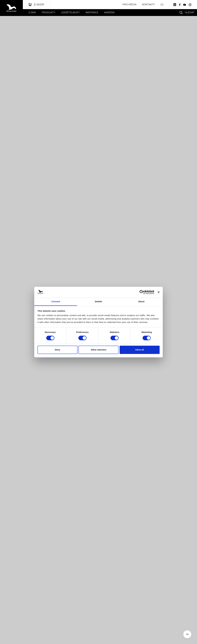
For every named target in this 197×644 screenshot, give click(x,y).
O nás (32, 12)
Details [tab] (98, 302)
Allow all (140, 350)
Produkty (48, 12)
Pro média (129, 4)
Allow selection (98, 350)
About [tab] (141, 302)
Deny (57, 350)
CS (162, 5)
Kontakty (148, 4)
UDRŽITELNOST (70, 12)
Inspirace (92, 12)
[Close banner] (159, 292)
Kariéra (109, 12)
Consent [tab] (56, 302)
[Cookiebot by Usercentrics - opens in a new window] (142, 292)
